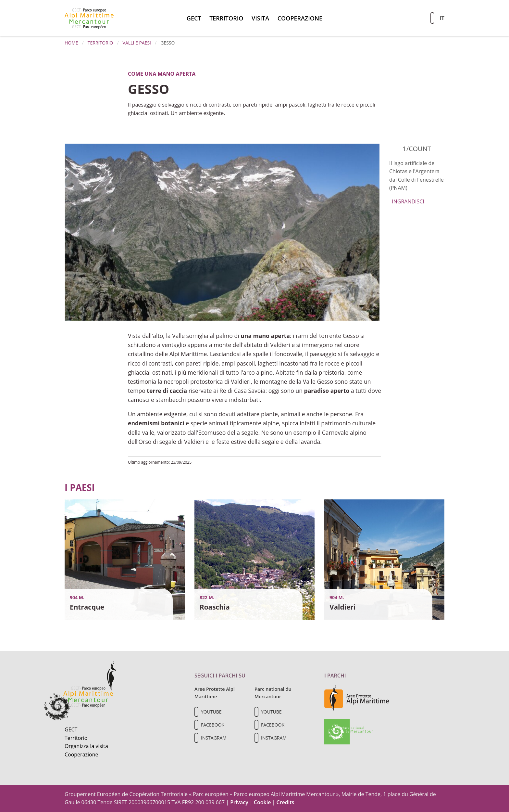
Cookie (262, 802)
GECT (194, 18)
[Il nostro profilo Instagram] (196, 738)
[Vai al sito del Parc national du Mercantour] (349, 731)
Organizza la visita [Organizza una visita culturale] (86, 746)
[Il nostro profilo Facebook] (196, 725)
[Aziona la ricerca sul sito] (432, 18)
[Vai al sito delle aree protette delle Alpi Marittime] (357, 698)
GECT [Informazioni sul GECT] (71, 729)
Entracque (87, 607)
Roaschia (215, 607)
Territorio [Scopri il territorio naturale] (76, 738)
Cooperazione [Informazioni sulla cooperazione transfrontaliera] (81, 754)
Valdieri (342, 607)
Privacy (239, 802)
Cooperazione (300, 18)
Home (71, 43)
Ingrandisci (407, 201)
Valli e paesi (137, 43)
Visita (260, 18)
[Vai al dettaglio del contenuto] (125, 559)
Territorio (226, 18)
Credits (285, 802)
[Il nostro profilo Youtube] (196, 712)
